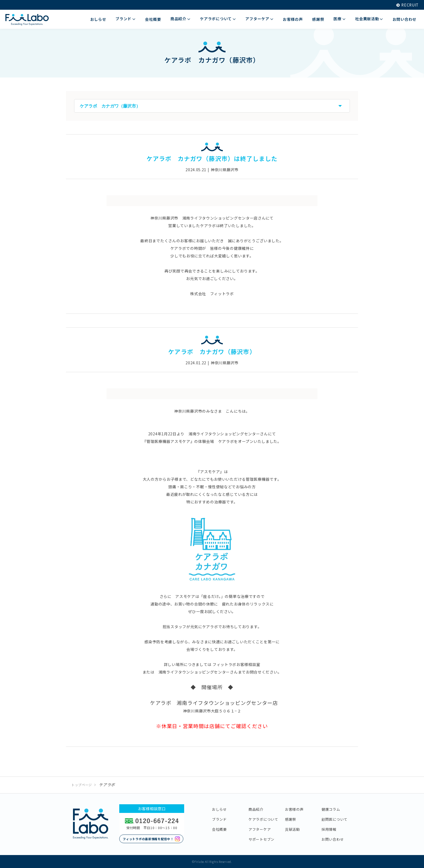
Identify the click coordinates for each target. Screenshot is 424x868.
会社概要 (219, 829)
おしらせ (219, 809)
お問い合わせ (333, 839)
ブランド (219, 819)
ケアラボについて (263, 819)
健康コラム (331, 809)
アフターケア (260, 829)
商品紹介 (256, 809)
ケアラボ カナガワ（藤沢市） (212, 351)
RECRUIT (407, 5)
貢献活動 (292, 829)
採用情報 (329, 829)
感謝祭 (291, 819)
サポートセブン (261, 839)
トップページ (82, 784)
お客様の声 (294, 809)
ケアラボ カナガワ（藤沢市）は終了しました (212, 158)
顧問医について (334, 819)
